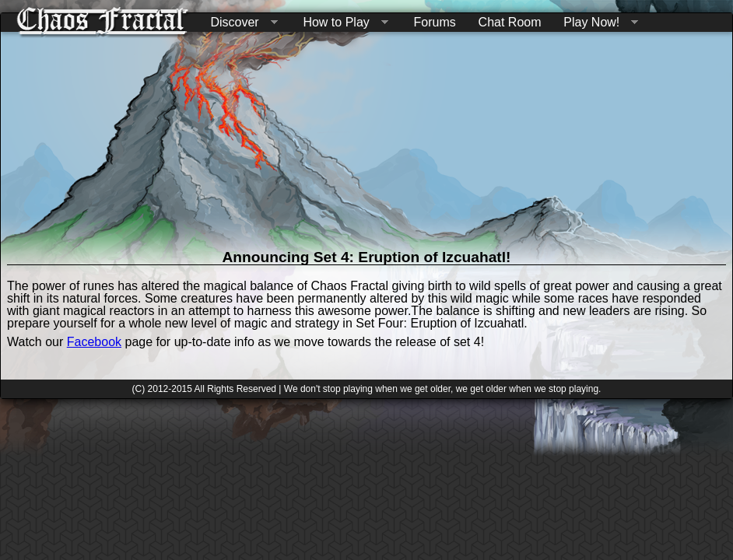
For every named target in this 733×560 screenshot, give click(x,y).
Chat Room (510, 22)
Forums (435, 22)
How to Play (342, 23)
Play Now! (598, 23)
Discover (240, 23)
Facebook (94, 342)
